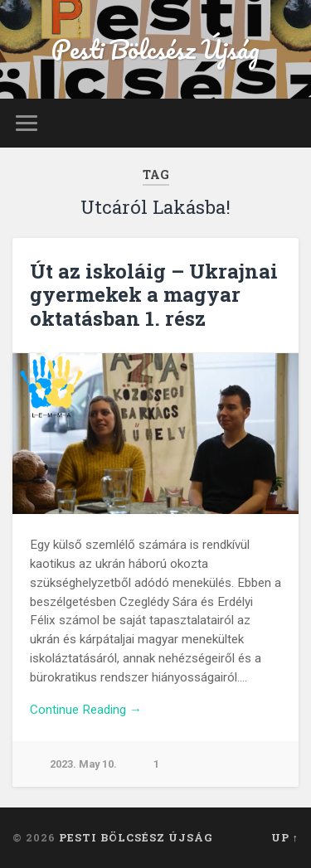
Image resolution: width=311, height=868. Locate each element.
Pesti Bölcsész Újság (155, 49)
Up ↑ (285, 837)
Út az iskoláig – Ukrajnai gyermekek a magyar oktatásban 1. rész (154, 295)
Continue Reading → (86, 710)
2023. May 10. (83, 764)
